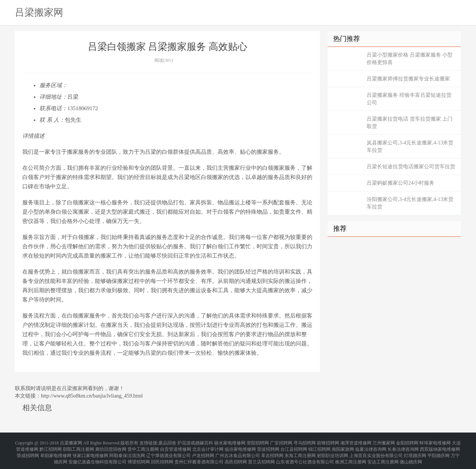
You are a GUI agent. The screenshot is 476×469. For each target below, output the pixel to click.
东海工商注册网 (300, 451)
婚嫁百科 (204, 442)
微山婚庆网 (411, 456)
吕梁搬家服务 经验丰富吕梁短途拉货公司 (409, 99)
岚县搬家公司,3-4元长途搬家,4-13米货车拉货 (410, 146)
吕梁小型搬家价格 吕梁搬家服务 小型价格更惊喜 (410, 59)
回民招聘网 (162, 456)
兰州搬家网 (384, 442)
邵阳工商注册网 (78, 447)
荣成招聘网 (28, 451)
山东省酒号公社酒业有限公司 (305, 456)
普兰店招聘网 (261, 456)
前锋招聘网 (328, 442)
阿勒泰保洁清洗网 (127, 451)
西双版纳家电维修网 (440, 447)
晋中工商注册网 (143, 447)
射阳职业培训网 (332, 451)
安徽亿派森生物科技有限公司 (97, 456)
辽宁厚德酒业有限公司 (168, 451)
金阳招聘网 (407, 442)
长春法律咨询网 (403, 447)
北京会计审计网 (208, 447)
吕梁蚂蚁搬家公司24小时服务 (401, 183)
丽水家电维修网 (230, 442)
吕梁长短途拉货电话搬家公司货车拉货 (411, 167)
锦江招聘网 (319, 447)
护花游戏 (186, 442)
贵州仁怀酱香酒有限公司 (199, 456)
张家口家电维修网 (90, 451)
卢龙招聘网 (203, 451)
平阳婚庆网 (438, 451)
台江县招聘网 (294, 447)
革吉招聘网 (272, 451)
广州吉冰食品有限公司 (238, 451)
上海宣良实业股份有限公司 (376, 451)
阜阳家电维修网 (56, 451)
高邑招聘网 (236, 456)
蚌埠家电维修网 (435, 442)
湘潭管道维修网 (356, 442)
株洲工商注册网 (351, 456)
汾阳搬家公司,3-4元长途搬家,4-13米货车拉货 (410, 203)
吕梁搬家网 (39, 12)
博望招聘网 (139, 456)
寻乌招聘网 (305, 442)
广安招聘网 (281, 442)
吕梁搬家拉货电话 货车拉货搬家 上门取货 (410, 123)
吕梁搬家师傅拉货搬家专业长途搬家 (408, 79)
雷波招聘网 (268, 447)
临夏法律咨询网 (371, 447)
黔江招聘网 (51, 447)
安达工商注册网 (383, 456)
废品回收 (167, 442)
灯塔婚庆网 (415, 451)
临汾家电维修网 (240, 447)
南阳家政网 (343, 447)
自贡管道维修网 (176, 447)
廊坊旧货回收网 (111, 447)
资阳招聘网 (258, 442)
